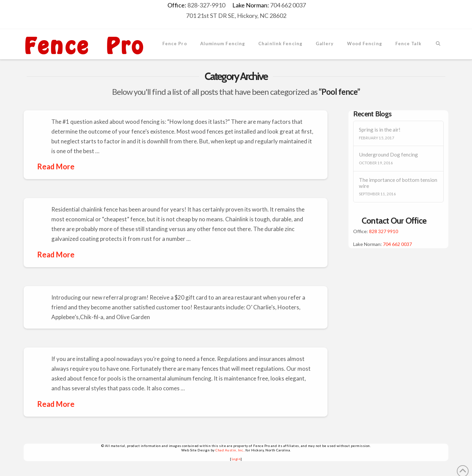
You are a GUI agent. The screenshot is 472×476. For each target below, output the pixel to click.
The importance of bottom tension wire (398, 183)
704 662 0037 (397, 244)
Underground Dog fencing (388, 155)
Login (236, 459)
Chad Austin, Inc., (230, 450)
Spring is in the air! (380, 130)
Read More (56, 166)
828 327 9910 (384, 231)
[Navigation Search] (438, 44)
